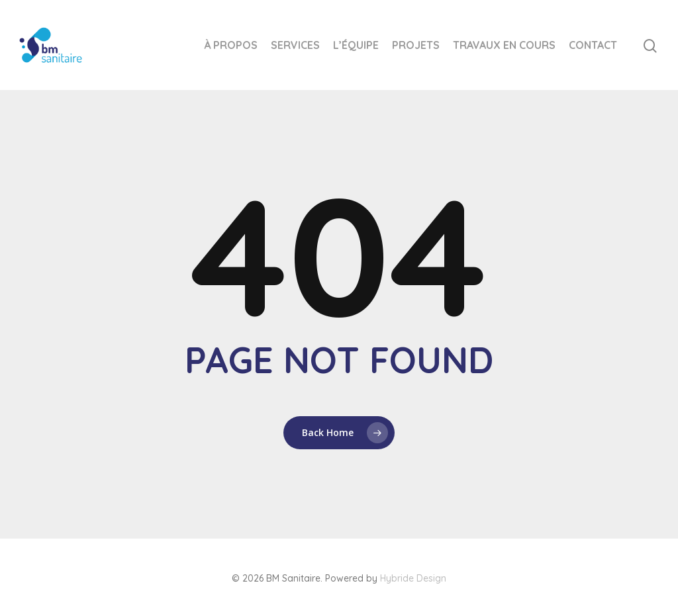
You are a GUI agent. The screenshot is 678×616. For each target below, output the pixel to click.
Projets (416, 45)
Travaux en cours (504, 45)
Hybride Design (413, 578)
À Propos (231, 45)
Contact (593, 45)
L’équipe (356, 45)
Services (295, 45)
